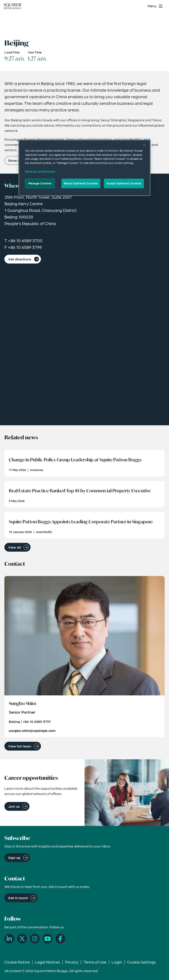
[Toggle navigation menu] (156, 6)
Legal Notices (47, 962)
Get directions (20, 259)
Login (117, 962)
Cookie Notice (17, 962)
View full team (20, 746)
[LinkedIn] (9, 939)
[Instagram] (35, 939)
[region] (84, 168)
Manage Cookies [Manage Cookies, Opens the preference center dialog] (40, 183)
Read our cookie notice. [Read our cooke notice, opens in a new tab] (40, 171)
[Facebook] (60, 939)
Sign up (14, 857)
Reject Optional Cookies (81, 183)
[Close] (144, 145)
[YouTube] (48, 939)
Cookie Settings (141, 962)
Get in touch (18, 898)
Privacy (72, 962)
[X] (22, 939)
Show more (17, 160)
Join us (14, 806)
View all (15, 547)
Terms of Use (95, 962)
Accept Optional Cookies (124, 183)
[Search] (141, 6)
